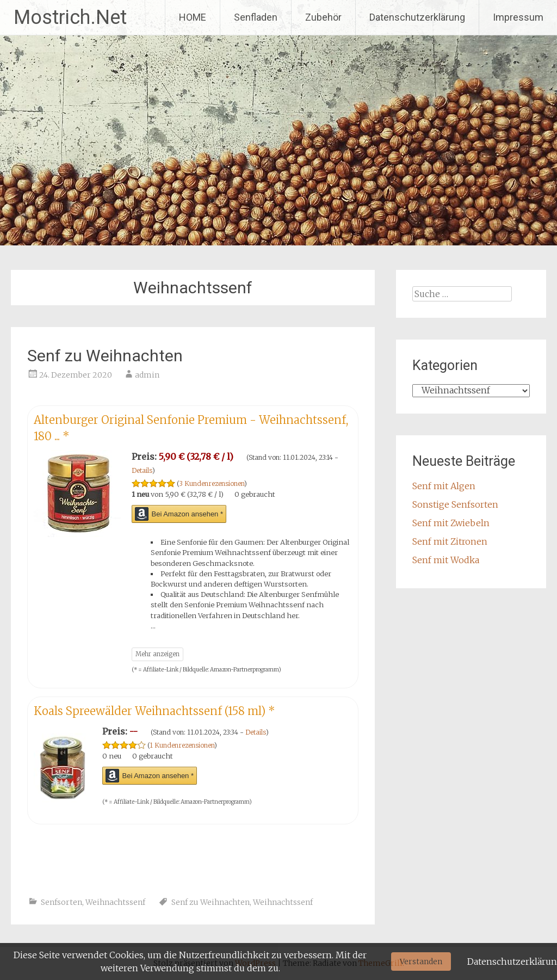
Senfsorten (61, 902)
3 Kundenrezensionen (212, 483)
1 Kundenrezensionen (182, 745)
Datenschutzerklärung (417, 17)
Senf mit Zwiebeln (451, 523)
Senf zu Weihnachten (105, 356)
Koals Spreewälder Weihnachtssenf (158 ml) (154, 711)
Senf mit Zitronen (450, 541)
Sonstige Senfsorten (455, 504)
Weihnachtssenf (115, 902)
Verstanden (421, 961)
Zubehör (323, 17)
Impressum (518, 17)
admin (147, 375)
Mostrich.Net (70, 17)
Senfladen (256, 17)
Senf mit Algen (444, 486)
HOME (193, 17)
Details (142, 470)
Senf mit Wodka (446, 560)
